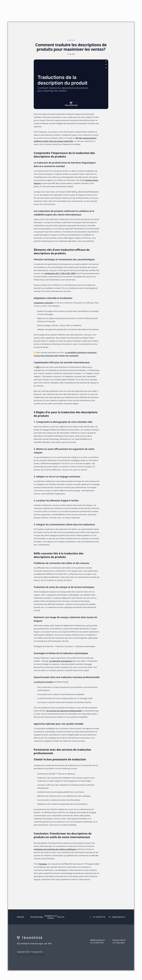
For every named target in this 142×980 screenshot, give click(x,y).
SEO (38, 367)
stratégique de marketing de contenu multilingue (55, 849)
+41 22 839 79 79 (99, 917)
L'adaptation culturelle (43, 303)
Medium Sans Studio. (36, 955)
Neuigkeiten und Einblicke (51, 917)
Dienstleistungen (37, 917)
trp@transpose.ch (119, 917)
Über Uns (61, 917)
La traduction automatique (61, 661)
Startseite (20, 917)
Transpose (43, 864)
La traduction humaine (43, 682)
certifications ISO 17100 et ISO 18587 (60, 273)
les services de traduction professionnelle (64, 711)
